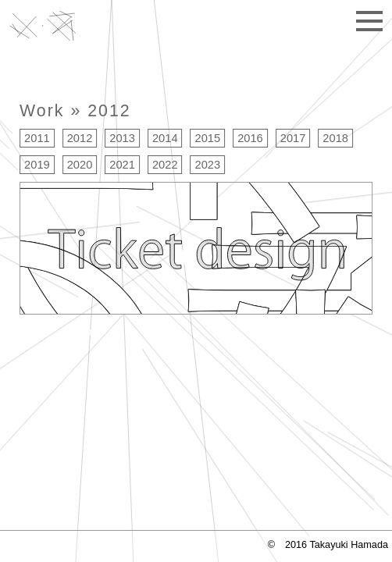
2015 (208, 138)
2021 (122, 165)
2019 (37, 165)
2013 (122, 138)
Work (42, 111)
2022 (165, 165)
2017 (293, 138)
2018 (335, 138)
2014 (165, 138)
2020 (80, 165)
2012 (109, 111)
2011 (37, 138)
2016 (250, 138)
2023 (208, 165)
